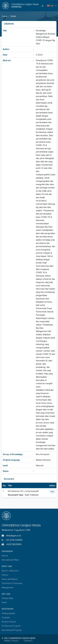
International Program (12, 630)
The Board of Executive (12, 583)
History (5, 575)
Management (8, 587)
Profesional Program (11, 626)
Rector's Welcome (10, 571)
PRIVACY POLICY (12, 641)
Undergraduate (8, 613)
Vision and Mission (10, 579)
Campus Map (7, 598)
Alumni (5, 555)
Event (4, 602)
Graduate (6, 617)
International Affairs (10, 560)
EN (50, 6)
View (52, 491)
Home (4, 16)
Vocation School (9, 622)
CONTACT (28, 641)
